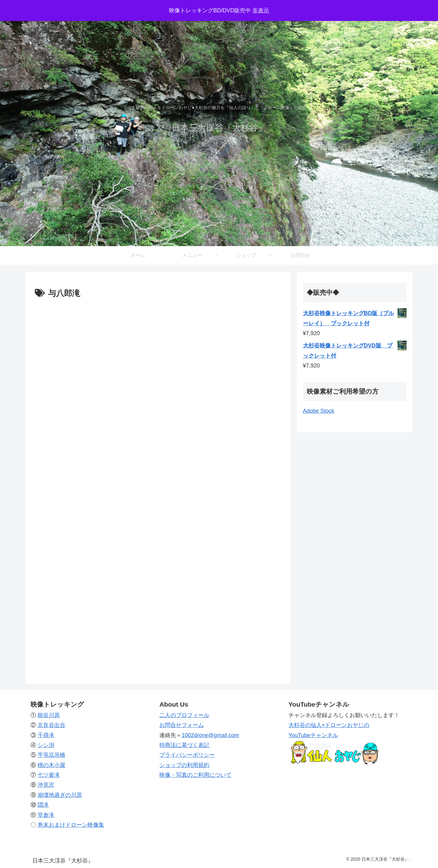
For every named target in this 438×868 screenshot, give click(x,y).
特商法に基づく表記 (184, 745)
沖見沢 (46, 785)
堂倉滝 (46, 815)
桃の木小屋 (51, 765)
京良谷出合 (51, 725)
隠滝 (43, 805)
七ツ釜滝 (49, 775)
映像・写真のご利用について (195, 775)
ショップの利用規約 (184, 765)
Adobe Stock (319, 411)
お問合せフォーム (182, 725)
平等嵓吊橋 (51, 755)
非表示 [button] (261, 10)
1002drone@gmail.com (210, 735)
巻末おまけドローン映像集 (71, 825)
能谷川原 (49, 715)
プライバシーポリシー (187, 755)
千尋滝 (46, 735)
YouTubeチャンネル (313, 735)
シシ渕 (46, 745)
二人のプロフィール (184, 715)
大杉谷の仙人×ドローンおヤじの (329, 725)
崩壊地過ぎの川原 (60, 795)
